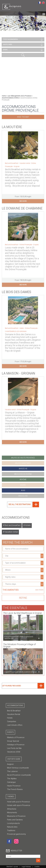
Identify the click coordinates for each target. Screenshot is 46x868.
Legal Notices (26, 867)
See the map (24, 117)
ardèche (24, 469)
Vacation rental (11, 530)
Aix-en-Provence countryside (19, 775)
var (24, 490)
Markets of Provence (16, 737)
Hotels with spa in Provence (19, 805)
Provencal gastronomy (16, 834)
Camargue (11, 782)
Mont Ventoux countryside (18, 768)
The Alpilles (12, 779)
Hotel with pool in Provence (18, 802)
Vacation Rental (14, 714)
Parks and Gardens (15, 820)
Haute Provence (14, 786)
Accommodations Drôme (10, 98)
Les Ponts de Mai (14, 748)
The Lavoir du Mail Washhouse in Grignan (23, 612)
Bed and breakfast (12, 524)
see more (23, 200)
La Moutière (12, 125)
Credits (37, 867)
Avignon (10, 764)
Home (4, 96)
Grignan (17, 165)
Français (40, 3)
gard (23, 485)
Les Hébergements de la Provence (19, 96)
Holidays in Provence (16, 745)
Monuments (12, 813)
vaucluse (24, 496)
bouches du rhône (23, 474)
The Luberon (12, 771)
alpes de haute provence (23, 458)
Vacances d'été (14, 752)
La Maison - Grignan (19, 372)
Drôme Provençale (31, 327)
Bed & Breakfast (14, 711)
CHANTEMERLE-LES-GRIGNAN (16, 330)
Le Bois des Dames (16, 290)
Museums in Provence (16, 816)
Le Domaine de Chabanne (22, 207)
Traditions (11, 830)
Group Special (13, 741)
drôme (24, 480)
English (43, 3)
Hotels (28, 524)
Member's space (12, 867)
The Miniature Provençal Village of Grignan (20, 644)
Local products (13, 823)
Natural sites (12, 827)
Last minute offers (15, 725)
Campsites (12, 721)
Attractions (12, 809)
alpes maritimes (23, 463)
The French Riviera (15, 789)
